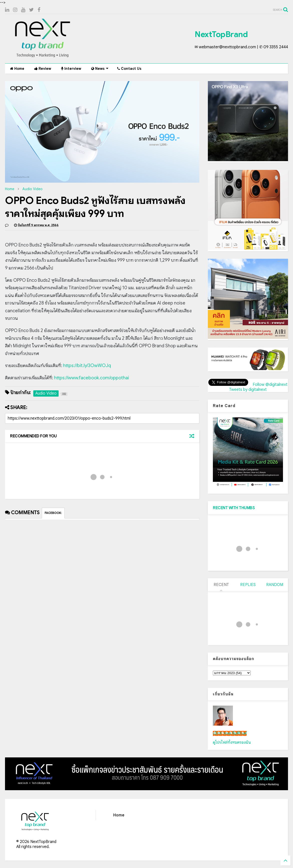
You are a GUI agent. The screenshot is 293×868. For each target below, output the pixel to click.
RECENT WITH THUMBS (234, 508)
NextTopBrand (221, 34)
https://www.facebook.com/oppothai (92, 378)
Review (43, 69)
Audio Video (33, 189)
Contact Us (129, 69)
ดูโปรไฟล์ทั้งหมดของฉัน (232, 742)
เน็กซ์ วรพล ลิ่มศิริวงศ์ (230, 733)
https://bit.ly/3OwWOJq (87, 366)
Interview (71, 69)
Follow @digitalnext (270, 385)
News (100, 69)
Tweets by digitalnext (248, 390)
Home (17, 69)
